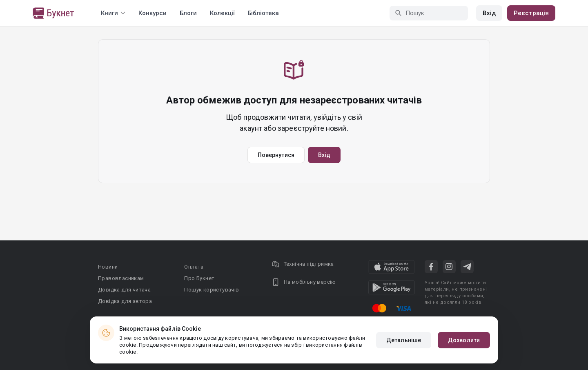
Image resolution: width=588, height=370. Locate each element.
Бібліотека (263, 13)
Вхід (489, 13)
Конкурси (153, 13)
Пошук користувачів (212, 290)
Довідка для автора (125, 301)
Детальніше (404, 340)
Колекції (222, 13)
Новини (108, 267)
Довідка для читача (124, 290)
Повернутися (276, 155)
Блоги (188, 13)
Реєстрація (531, 13)
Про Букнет (199, 278)
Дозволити (464, 340)
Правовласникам (121, 278)
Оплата (194, 267)
